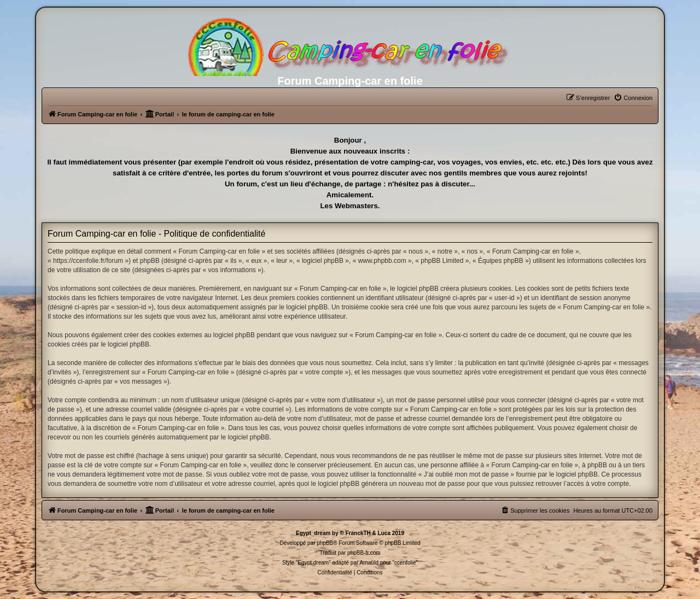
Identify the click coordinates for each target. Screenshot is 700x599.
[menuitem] (633, 98)
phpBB (325, 543)
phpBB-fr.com (364, 553)
